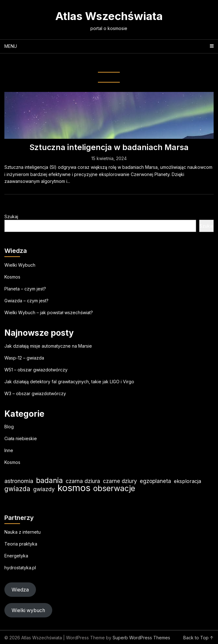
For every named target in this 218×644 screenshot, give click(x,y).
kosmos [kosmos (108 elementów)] (74, 488)
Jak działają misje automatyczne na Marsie (48, 346)
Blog (9, 427)
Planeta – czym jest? (25, 289)
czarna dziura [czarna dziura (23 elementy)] (83, 481)
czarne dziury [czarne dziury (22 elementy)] (120, 481)
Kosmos (12, 277)
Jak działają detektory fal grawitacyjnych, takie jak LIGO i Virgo (69, 382)
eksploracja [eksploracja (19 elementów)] (188, 481)
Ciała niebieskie (21, 438)
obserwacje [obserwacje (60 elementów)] (114, 488)
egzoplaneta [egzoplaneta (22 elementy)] (155, 481)
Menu (11, 46)
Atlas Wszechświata (109, 16)
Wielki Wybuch (20, 265)
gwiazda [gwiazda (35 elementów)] (17, 489)
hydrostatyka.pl (20, 568)
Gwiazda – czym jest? (26, 301)
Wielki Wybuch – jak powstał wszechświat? (49, 312)
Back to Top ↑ (198, 638)
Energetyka (16, 556)
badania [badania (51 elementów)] (49, 480)
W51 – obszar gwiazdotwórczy (36, 370)
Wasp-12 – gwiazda (24, 358)
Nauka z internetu (23, 532)
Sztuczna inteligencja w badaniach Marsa (109, 147)
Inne (9, 450)
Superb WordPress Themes (141, 638)
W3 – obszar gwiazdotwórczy (35, 393)
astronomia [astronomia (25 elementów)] (19, 481)
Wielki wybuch (28, 610)
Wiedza (20, 590)
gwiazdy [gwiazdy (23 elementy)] (44, 489)
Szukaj (11, 216)
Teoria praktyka (21, 544)
